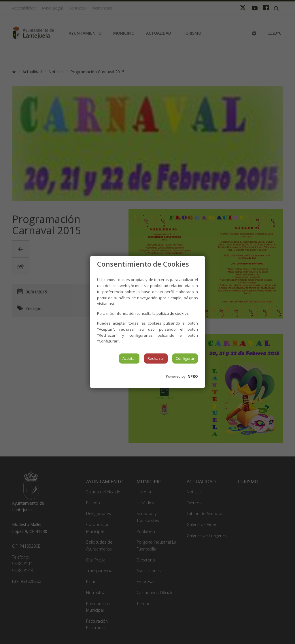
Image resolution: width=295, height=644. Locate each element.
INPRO (192, 376)
